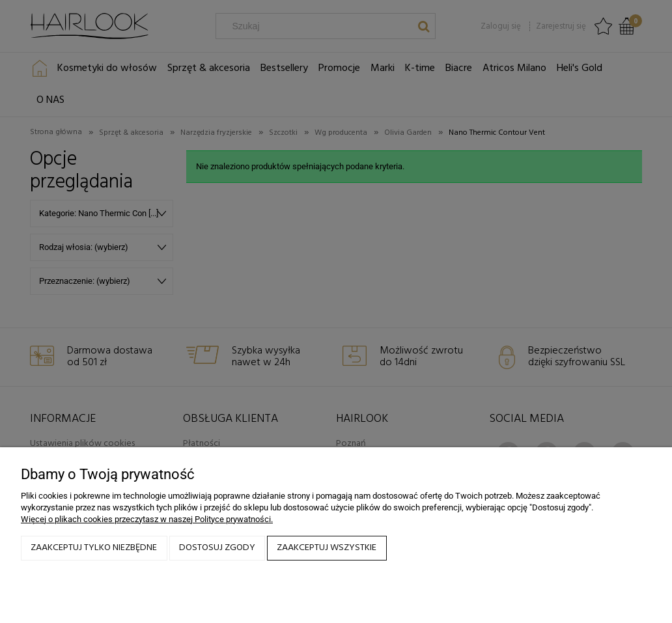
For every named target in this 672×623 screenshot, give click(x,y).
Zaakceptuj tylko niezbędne (94, 548)
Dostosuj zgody (217, 548)
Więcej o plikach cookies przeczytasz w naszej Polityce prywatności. (147, 519)
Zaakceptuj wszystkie (327, 548)
